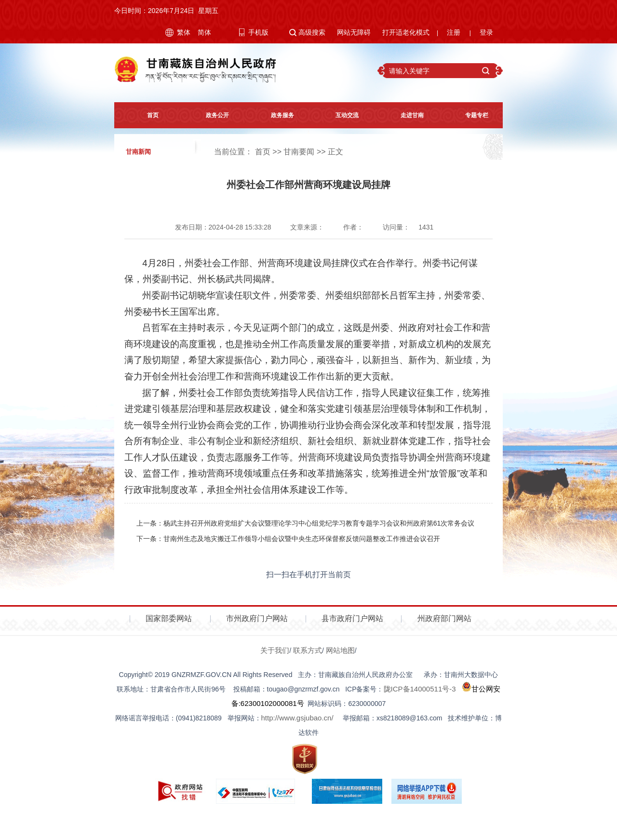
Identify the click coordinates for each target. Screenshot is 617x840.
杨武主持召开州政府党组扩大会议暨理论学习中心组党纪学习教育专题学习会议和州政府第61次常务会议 (319, 523)
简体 (204, 32)
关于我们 (275, 650)
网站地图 (340, 650)
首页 (147, 115)
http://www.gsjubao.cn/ (297, 718)
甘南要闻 (299, 152)
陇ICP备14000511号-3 (420, 689)
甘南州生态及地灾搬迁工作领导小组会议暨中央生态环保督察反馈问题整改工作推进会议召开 (302, 539)
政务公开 (211, 115)
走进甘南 (406, 115)
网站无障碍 (354, 32)
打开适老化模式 (406, 32)
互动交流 (341, 115)
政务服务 (276, 115)
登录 (486, 32)
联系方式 (308, 650)
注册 (454, 32)
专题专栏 (470, 115)
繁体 (184, 32)
